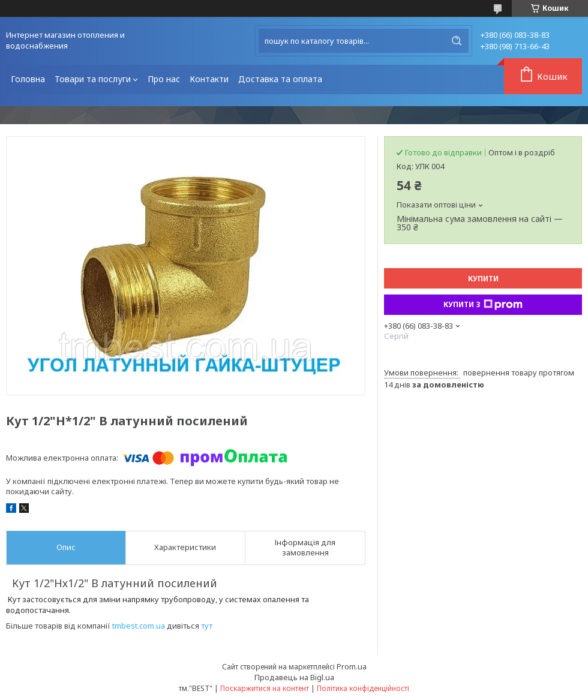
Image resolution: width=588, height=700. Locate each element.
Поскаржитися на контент (265, 688)
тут (207, 626)
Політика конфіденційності (363, 688)
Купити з (483, 305)
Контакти (209, 79)
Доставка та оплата (280, 79)
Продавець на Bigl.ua (294, 677)
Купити (483, 279)
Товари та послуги (93, 79)
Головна (28, 79)
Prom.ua (352, 666)
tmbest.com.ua (139, 626)
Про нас (164, 79)
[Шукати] (457, 41)
